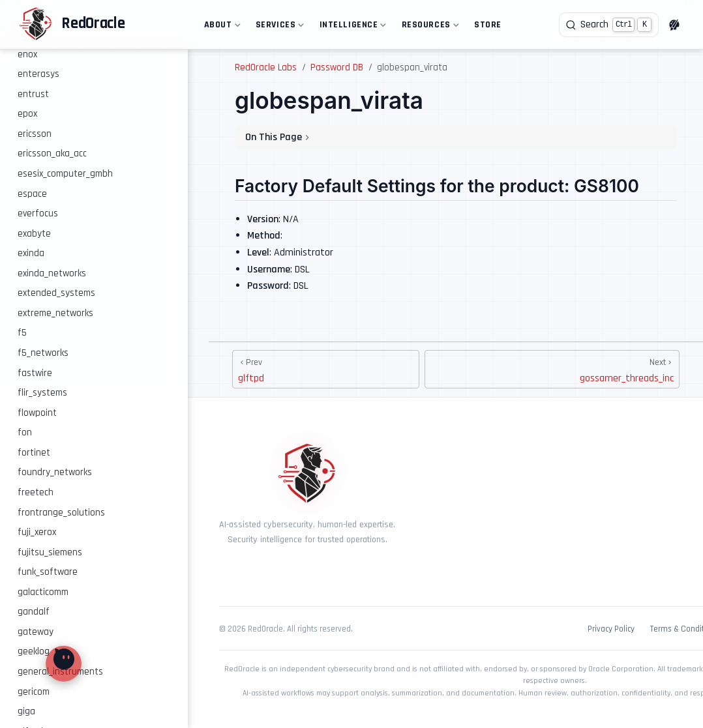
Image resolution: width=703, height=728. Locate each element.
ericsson (35, 134)
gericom (34, 692)
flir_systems (42, 393)
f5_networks (43, 353)
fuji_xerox (37, 532)
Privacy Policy (611, 629)
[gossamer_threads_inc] (552, 369)
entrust (33, 94)
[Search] (609, 25)
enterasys (38, 74)
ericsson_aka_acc (52, 153)
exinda (31, 253)
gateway (36, 632)
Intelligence (351, 27)
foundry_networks (55, 472)
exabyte (34, 234)
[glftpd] (326, 369)
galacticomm (43, 592)
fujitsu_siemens (50, 552)
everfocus (38, 213)
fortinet (34, 453)
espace (32, 194)
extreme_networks (55, 313)
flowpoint (37, 413)
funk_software (48, 572)
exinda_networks (52, 273)
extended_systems (56, 293)
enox (27, 54)
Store (488, 25)
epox (27, 114)
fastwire (35, 373)
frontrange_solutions (61, 513)
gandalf (34, 612)
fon (25, 432)
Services (278, 27)
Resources (429, 27)
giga (26, 711)
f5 (22, 333)
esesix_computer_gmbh (65, 174)
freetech (36, 492)
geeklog (34, 651)
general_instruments (60, 672)
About (221, 27)
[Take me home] (72, 25)
